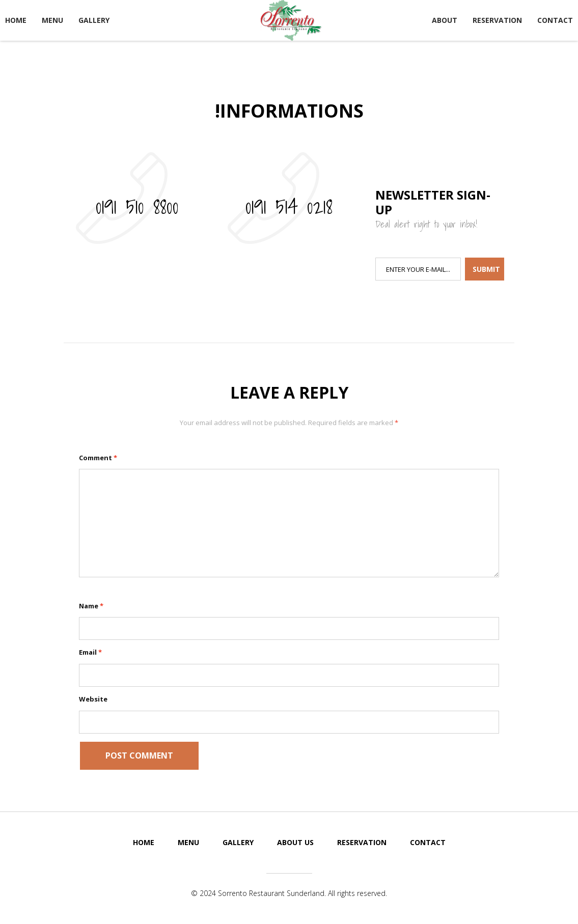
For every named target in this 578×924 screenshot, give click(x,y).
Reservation (497, 20)
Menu (52, 20)
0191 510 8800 (137, 206)
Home (16, 20)
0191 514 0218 (289, 206)
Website (93, 699)
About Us (295, 842)
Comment (98, 458)
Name (91, 606)
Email (90, 652)
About (445, 20)
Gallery (94, 20)
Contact (555, 20)
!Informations (289, 111)
